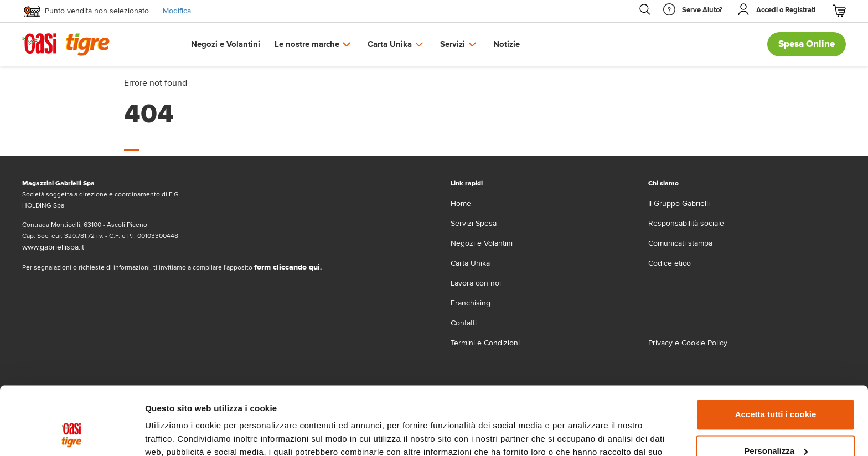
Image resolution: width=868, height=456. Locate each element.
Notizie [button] (507, 44)
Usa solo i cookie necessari (776, 425)
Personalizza (776, 389)
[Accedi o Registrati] (786, 10)
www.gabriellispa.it (53, 247)
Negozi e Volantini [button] (226, 44)
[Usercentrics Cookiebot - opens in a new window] (72, 434)
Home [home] (461, 203)
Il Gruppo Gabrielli (679, 203)
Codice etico (670, 263)
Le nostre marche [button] (307, 44)
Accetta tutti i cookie (776, 353)
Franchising (471, 303)
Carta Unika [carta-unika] (470, 263)
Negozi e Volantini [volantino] (482, 243)
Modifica (177, 11)
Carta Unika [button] (390, 44)
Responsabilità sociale (686, 223)
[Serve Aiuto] (702, 10)
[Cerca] (644, 9)
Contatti (464, 323)
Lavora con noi (476, 283)
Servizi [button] (453, 44)
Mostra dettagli (175, 434)
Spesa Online (807, 44)
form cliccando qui (287, 267)
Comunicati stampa (680, 243)
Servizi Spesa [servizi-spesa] (474, 223)
